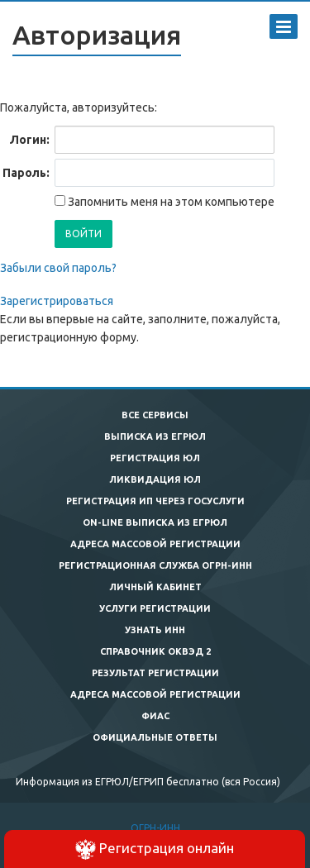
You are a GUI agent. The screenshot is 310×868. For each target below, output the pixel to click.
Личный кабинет (155, 587)
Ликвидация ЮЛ (155, 479)
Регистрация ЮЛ (155, 458)
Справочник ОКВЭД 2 (155, 651)
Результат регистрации (155, 673)
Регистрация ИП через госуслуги (155, 501)
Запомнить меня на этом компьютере (170, 202)
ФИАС (155, 716)
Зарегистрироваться (57, 301)
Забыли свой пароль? (58, 268)
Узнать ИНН (155, 630)
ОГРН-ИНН (155, 828)
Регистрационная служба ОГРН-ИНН (155, 565)
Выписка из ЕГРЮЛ (155, 436)
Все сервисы (155, 415)
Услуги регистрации (155, 608)
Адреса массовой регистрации (155, 544)
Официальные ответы (155, 737)
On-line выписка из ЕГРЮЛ (155, 522)
